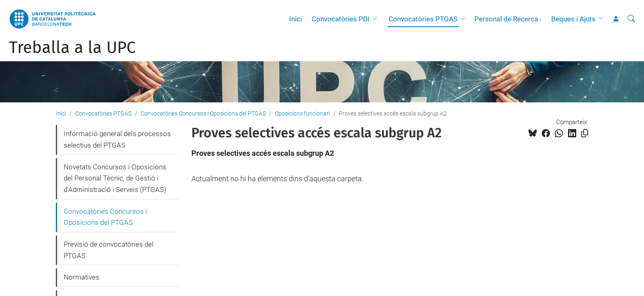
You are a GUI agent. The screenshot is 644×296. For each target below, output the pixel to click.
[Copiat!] (585, 133)
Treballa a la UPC (72, 48)
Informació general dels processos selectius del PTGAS (117, 139)
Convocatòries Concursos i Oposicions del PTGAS (203, 113)
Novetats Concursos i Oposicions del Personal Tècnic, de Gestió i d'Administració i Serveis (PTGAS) (115, 178)
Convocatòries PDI (341, 19)
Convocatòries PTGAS (423, 19)
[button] (377, 19)
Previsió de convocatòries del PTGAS (109, 250)
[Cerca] (631, 19)
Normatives (82, 277)
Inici (296, 19)
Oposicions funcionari (302, 113)
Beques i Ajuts (573, 19)
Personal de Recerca (506, 19)
